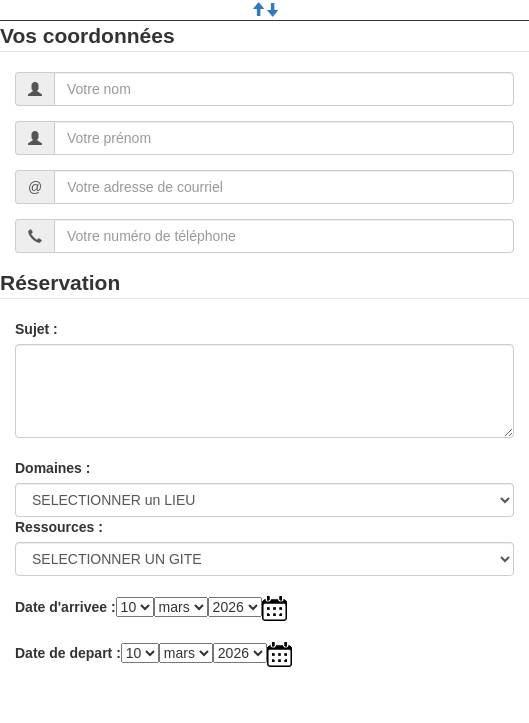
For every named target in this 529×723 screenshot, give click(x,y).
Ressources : (59, 527)
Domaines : (52, 468)
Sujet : (36, 329)
